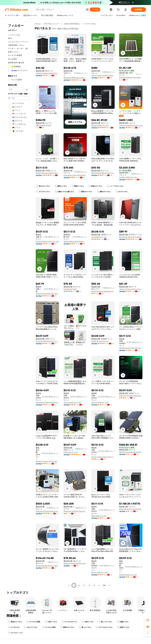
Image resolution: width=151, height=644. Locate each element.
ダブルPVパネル (43, 192)
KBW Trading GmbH (43, 125)
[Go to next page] (109, 585)
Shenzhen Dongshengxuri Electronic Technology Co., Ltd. (131, 452)
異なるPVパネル (43, 186)
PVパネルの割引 (49, 627)
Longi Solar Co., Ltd (99, 237)
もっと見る (12, 59)
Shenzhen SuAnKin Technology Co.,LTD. (75, 511)
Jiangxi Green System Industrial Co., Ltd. (103, 75)
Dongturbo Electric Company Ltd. (131, 237)
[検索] (95, 10)
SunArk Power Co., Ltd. (128, 575)
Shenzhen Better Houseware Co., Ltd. (131, 77)
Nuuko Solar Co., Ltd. (99, 572)
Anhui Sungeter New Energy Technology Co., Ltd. (103, 291)
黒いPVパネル (85, 627)
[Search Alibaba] (60, 10)
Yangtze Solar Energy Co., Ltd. (47, 241)
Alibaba (38, 24)
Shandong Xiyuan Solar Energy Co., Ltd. (47, 511)
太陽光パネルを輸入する (64, 192)
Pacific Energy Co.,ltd (100, 341)
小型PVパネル (51, 622)
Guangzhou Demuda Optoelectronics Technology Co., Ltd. (75, 175)
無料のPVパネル (104, 192)
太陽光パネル (123, 622)
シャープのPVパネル (115, 186)
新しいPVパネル (105, 622)
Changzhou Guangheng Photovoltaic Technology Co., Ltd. (47, 402)
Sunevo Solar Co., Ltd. (100, 402)
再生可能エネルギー (52, 24)
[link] (148, 620)
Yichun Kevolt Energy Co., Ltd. (131, 125)
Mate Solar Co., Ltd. (99, 516)
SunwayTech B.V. (70, 289)
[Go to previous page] (69, 585)
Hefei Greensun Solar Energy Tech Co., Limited (47, 173)
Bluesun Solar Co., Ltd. (100, 125)
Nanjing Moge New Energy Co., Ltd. (75, 241)
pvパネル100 (14, 627)
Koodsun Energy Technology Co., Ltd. (47, 461)
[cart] (119, 10)
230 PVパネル (121, 192)
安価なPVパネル (95, 186)
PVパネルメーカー (16, 633)
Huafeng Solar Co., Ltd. (128, 177)
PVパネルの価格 (33, 622)
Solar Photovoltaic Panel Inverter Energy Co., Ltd (131, 396)
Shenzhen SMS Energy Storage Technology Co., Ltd (75, 78)
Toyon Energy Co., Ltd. (72, 402)
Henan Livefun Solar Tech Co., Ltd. (103, 457)
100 (104, 585)
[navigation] (19, 305)
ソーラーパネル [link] (90, 24)
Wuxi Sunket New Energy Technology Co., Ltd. (103, 173)
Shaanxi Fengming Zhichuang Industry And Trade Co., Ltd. (75, 563)
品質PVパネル (123, 627)
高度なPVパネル (15, 622)
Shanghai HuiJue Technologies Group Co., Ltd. (131, 509)
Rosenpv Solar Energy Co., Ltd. (47, 341)
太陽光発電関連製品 (72, 24)
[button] (87, 10)
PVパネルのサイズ (69, 622)
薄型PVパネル (61, 186)
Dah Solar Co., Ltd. (71, 452)
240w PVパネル (31, 627)
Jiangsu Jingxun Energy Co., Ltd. (47, 73)
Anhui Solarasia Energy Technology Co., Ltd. (47, 566)
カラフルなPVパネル (104, 627)
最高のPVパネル (85, 192)
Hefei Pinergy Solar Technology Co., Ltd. (47, 294)
